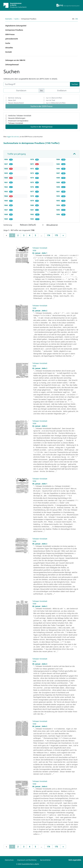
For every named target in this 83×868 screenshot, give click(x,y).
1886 (58, 169)
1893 (58, 201)
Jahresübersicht (12, 39)
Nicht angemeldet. (75, 860)
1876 (32, 187)
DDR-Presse (10, 34)
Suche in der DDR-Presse (41, 106)
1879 (32, 201)
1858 (6, 169)
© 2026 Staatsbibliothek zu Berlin (28, 864)
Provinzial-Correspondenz (18, 121)
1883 (32, 219)
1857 (6, 164)
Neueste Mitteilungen (17, 118)
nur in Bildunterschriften (56, 103)
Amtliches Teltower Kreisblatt (20, 116)
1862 (6, 187)
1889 (58, 182)
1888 (58, 178)
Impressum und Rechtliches (27, 860)
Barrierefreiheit (45, 860)
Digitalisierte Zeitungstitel (16, 26)
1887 (58, 173)
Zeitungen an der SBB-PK (15, 60)
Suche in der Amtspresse (41, 127)
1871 (32, 164)
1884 (58, 159)
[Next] (63, 235)
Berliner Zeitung (15, 98)
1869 (6, 219)
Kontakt (9, 52)
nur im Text (51, 100)
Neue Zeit (12, 100)
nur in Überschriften (54, 98)
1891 (58, 191)
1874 (32, 178)
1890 (58, 187)
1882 (32, 214)
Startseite (9, 19)
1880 (32, 205)
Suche (17, 19)
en (77, 19)
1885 (58, 164)
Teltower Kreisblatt (16, 123)
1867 (6, 210)
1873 (32, 173)
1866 (6, 205)
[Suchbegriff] (37, 84)
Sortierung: (8, 225)
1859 (6, 173)
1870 (32, 159)
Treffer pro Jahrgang (17, 154)
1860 (6, 178)
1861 (6, 182)
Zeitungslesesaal (12, 65)
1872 (32, 169)
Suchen (75, 84)
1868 (6, 214)
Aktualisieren (52, 225)
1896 (58, 214)
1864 (6, 196)
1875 (32, 182)
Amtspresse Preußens (14, 30)
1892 (58, 196)
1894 (58, 205)
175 (56, 235)
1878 (32, 196)
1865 (6, 201)
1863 (6, 191)
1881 (32, 210)
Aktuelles (9, 48)
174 (48, 235)
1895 (58, 210)
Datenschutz (9, 860)
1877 (32, 191)
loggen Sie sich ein (13, 137)
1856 (6, 159)
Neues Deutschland (16, 103)
